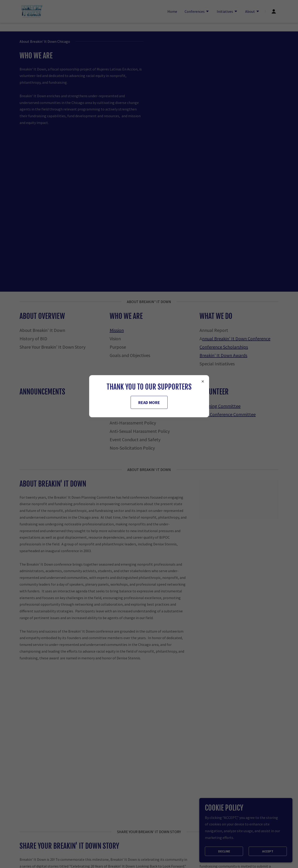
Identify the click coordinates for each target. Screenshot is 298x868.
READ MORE (149, 402)
